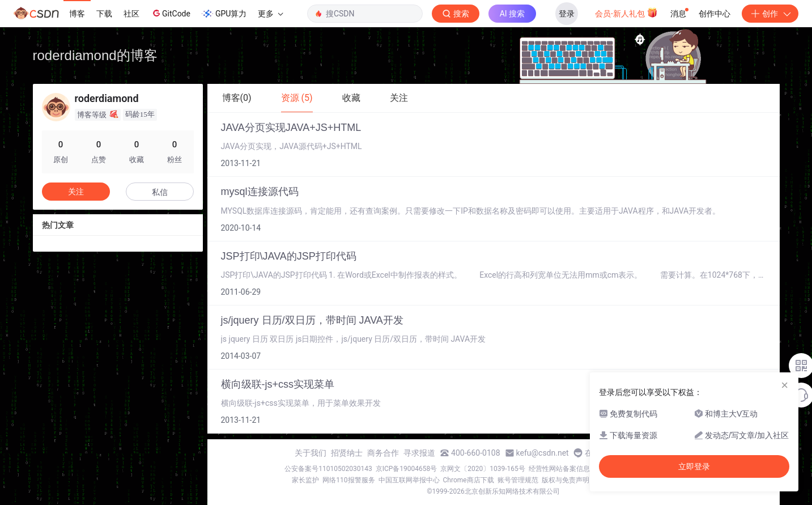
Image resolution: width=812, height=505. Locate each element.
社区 (131, 14)
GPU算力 (224, 14)
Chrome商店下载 (469, 480)
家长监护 (305, 480)
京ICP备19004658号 (407, 469)
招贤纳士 (347, 453)
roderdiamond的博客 (95, 55)
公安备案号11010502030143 (328, 469)
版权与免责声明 (566, 480)
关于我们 (311, 453)
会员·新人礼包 (626, 12)
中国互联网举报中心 (409, 480)
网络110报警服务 (348, 480)
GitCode (171, 13)
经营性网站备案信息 (559, 469)
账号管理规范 (518, 480)
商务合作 (383, 453)
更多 (270, 14)
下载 (104, 14)
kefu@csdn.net (543, 453)
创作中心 (715, 14)
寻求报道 (419, 453)
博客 (77, 14)
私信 (160, 192)
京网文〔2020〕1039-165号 (483, 469)
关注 (76, 192)
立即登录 (694, 466)
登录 (567, 14)
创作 (770, 14)
